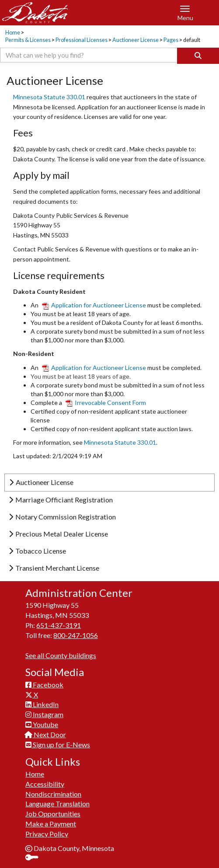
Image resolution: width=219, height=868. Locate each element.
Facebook (44, 685)
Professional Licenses (82, 40)
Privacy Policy (47, 834)
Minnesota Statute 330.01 (50, 97)
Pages (171, 40)
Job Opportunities (53, 814)
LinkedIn (42, 704)
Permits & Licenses (28, 40)
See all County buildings (61, 655)
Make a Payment (51, 824)
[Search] (198, 56)
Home (13, 33)
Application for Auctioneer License (94, 305)
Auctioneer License (136, 40)
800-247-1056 (76, 635)
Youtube (42, 724)
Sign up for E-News (58, 744)
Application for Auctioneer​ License (95, 368)
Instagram (44, 714)
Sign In (35, 858)
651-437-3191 (59, 625)
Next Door (46, 734)
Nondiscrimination (53, 794)
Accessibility (45, 784)
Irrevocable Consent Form (106, 403)
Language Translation (57, 804)
